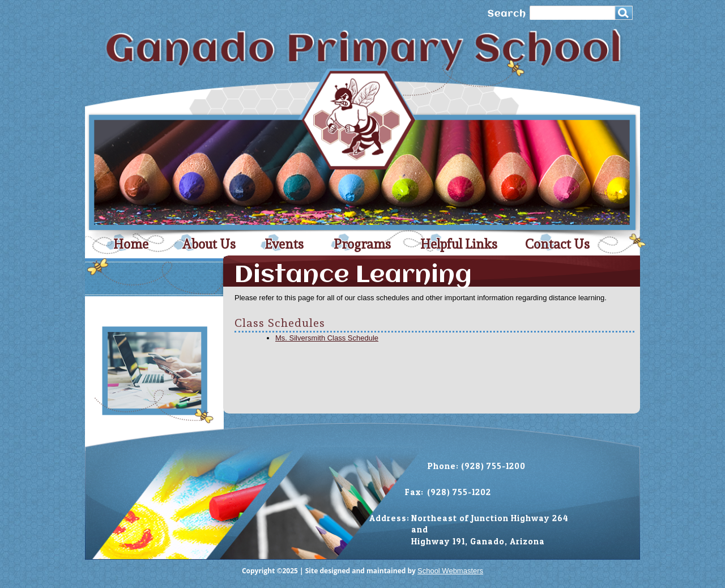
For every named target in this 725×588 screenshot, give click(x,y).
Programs (362, 244)
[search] (574, 15)
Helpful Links (459, 244)
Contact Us (557, 244)
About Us (209, 244)
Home (131, 244)
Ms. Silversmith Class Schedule (327, 338)
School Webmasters (450, 571)
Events (284, 244)
